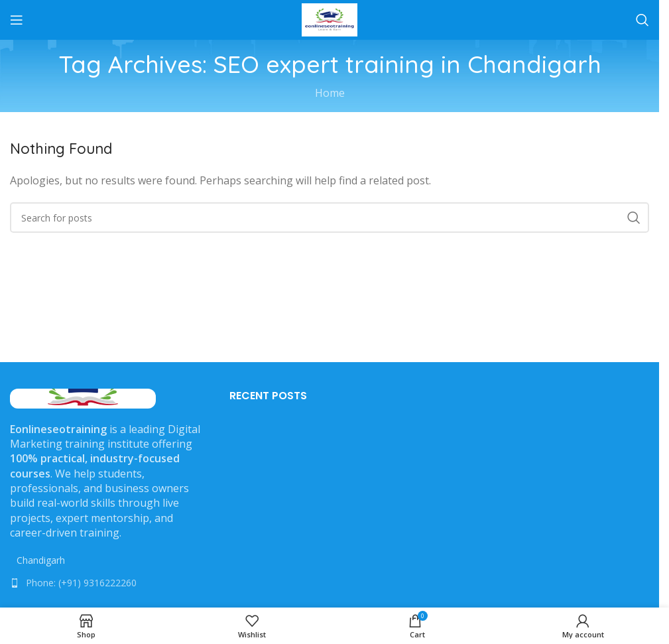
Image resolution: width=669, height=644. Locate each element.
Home (330, 93)
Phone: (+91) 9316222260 (81, 583)
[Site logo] (329, 19)
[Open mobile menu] (17, 20)
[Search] (642, 20)
